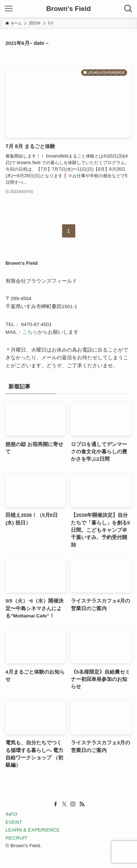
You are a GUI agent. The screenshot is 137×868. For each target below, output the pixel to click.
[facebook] (56, 804)
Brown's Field (68, 9)
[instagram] (73, 804)
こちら (30, 332)
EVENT (14, 822)
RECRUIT (16, 838)
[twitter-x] (64, 804)
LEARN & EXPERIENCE (33, 830)
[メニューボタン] (9, 9)
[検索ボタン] (128, 9)
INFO (11, 814)
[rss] (82, 804)
